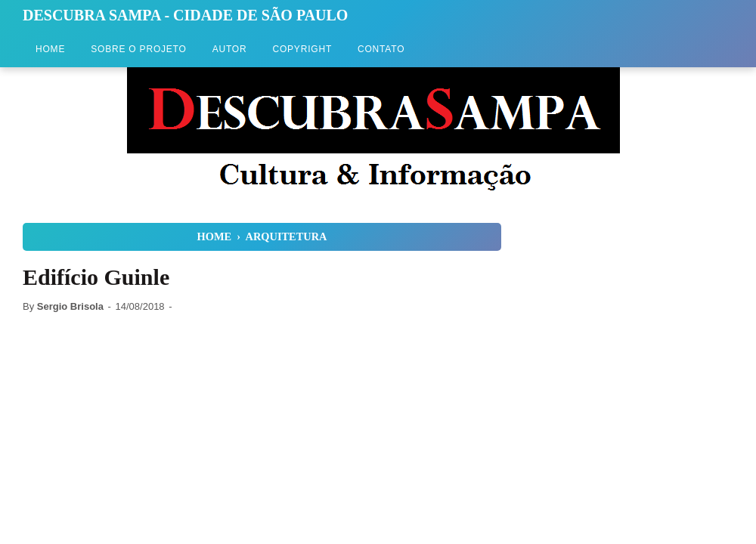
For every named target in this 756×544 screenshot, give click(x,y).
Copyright (302, 49)
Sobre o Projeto (138, 49)
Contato (381, 49)
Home (50, 49)
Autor (230, 49)
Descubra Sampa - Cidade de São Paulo (185, 15)
